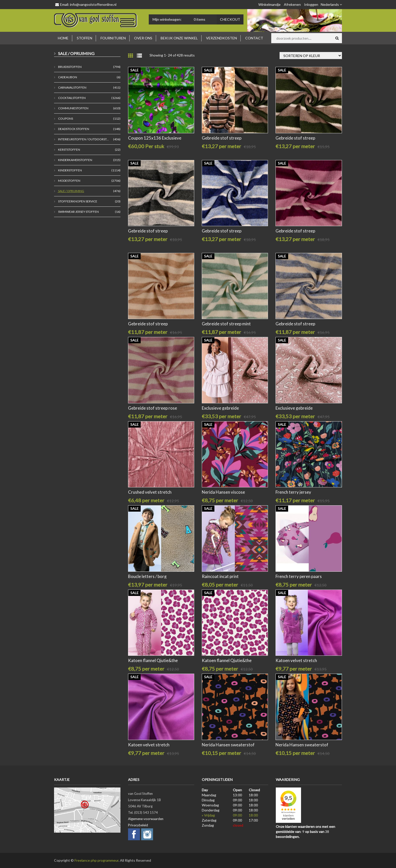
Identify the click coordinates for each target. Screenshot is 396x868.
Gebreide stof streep (222, 138)
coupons (65, 119)
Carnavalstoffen (72, 87)
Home (63, 38)
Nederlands (331, 4)
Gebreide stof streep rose (153, 408)
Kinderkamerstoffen (75, 160)
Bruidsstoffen (70, 67)
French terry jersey (293, 492)
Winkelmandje (269, 4)
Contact (254, 38)
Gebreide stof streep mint (226, 324)
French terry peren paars (299, 576)
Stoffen (84, 38)
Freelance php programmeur (96, 860)
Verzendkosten (221, 38)
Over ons (143, 38)
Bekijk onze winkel (179, 38)
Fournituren (113, 38)
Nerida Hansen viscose (223, 492)
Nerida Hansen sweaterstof (228, 745)
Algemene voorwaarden (146, 819)
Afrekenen (292, 4)
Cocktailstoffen (72, 98)
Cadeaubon (67, 77)
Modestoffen (69, 181)
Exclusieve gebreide (220, 408)
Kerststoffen (69, 150)
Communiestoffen (73, 108)
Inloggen (311, 4)
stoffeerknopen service (77, 201)
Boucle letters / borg (147, 576)
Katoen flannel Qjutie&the (153, 660)
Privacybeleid (138, 825)
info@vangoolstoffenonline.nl (93, 4)
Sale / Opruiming (71, 191)
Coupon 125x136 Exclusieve (155, 138)
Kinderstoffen (70, 170)
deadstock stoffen (73, 129)
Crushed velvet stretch (150, 492)
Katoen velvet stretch (296, 660)
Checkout (230, 19)
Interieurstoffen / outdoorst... (83, 139)
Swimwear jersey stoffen (78, 212)
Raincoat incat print (220, 576)
